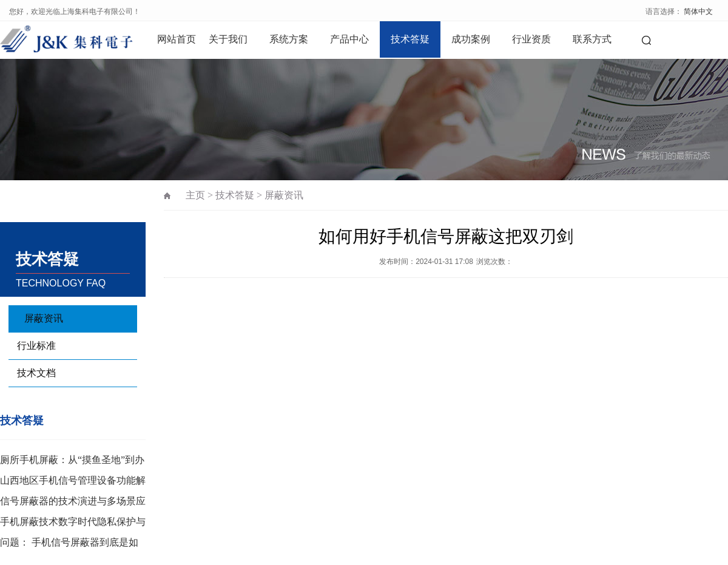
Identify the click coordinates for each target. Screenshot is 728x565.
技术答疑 (410, 39)
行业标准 (36, 346)
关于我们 (228, 39)
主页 (195, 195)
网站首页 (177, 39)
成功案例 (471, 39)
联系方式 (592, 39)
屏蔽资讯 (44, 318)
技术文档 (36, 373)
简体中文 (698, 12)
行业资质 (531, 39)
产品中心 (349, 39)
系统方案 (289, 39)
